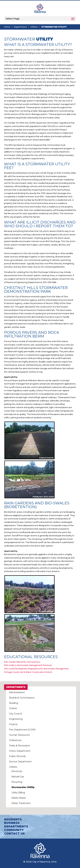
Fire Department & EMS (22, 730)
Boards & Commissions (22, 698)
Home (7, 27)
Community (14, 830)
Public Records (17, 756)
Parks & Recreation (20, 746)
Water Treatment (21, 803)
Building (14, 703)
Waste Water (19, 798)
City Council (16, 714)
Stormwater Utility (23, 787)
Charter (13, 708)
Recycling (17, 782)
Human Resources (19, 735)
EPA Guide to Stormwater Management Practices (28, 665)
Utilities (34, 27)
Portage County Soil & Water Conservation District (28, 672)
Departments (20, 27)
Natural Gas (18, 777)
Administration (17, 692)
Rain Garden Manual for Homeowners (22, 662)
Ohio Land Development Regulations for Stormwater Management (36, 669)
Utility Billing (18, 793)
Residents (13, 819)
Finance (13, 724)
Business (12, 823)
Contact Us (14, 834)
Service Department (20, 762)
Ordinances (15, 740)
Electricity (17, 771)
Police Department (20, 751)
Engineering (16, 719)
